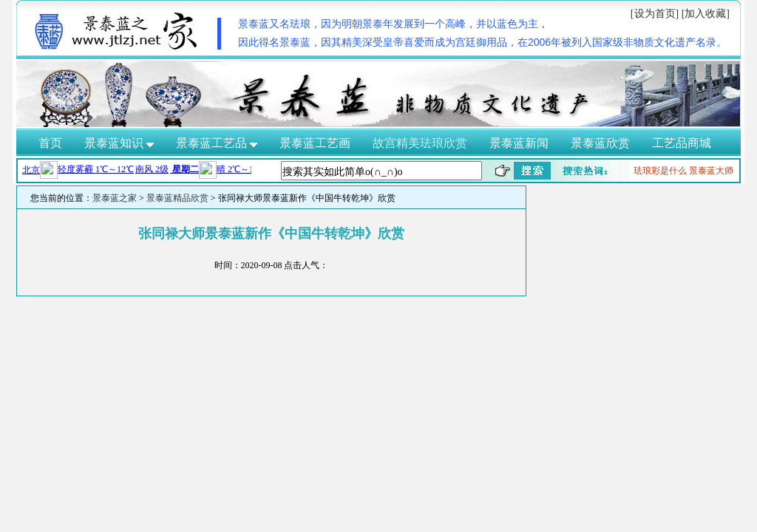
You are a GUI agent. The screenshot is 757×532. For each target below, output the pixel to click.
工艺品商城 (682, 143)
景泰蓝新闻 (519, 143)
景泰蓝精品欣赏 (177, 198)
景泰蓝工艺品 (217, 143)
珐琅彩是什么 (660, 171)
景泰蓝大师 (711, 171)
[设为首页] (655, 14)
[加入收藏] (706, 14)
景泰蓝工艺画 (315, 143)
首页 (50, 143)
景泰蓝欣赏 (600, 143)
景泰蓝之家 (115, 198)
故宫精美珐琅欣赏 (420, 143)
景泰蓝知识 (119, 143)
